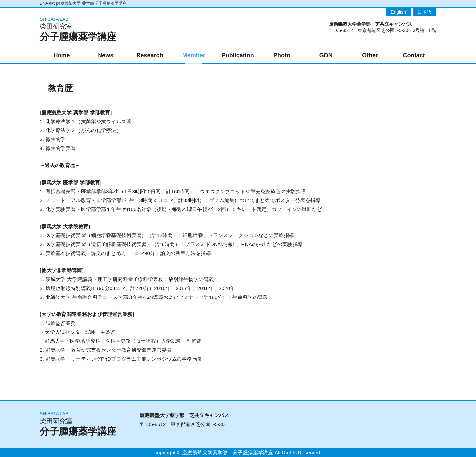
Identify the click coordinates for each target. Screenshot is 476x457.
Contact (414, 55)
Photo (282, 55)
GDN (326, 55)
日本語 (424, 12)
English (398, 12)
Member (194, 55)
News (106, 55)
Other (370, 55)
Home (62, 55)
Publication (238, 55)
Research (150, 55)
